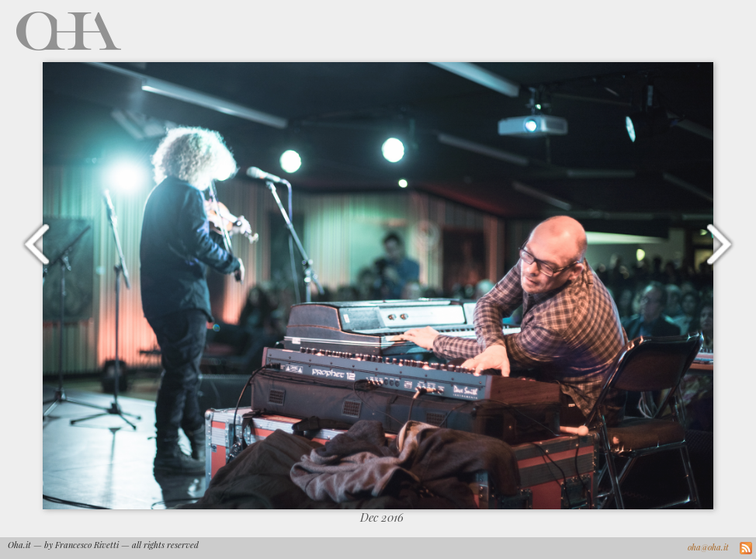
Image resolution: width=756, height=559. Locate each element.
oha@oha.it (708, 547)
